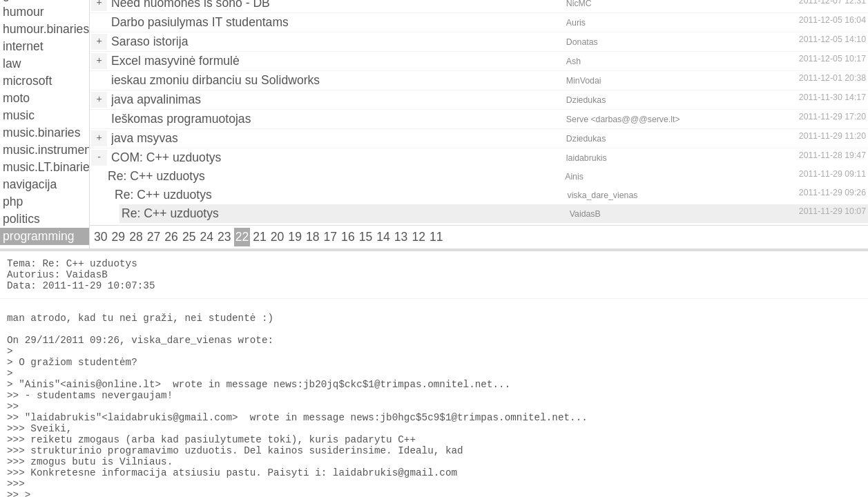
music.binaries (41, 133)
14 (383, 237)
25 (189, 237)
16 (348, 237)
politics (21, 219)
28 (136, 237)
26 (171, 237)
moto (16, 98)
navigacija (30, 184)
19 (295, 237)
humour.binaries (46, 29)
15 (366, 237)
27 (154, 237)
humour (23, 12)
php (13, 202)
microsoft (27, 81)
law (12, 64)
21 (260, 237)
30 (101, 237)
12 (418, 237)
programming (39, 236)
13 (401, 237)
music (19, 115)
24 (206, 237)
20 (278, 237)
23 (224, 237)
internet (23, 46)
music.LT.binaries (46, 167)
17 (331, 237)
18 (313, 237)
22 (242, 237)
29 (119, 237)
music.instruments (46, 150)
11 (436, 237)
